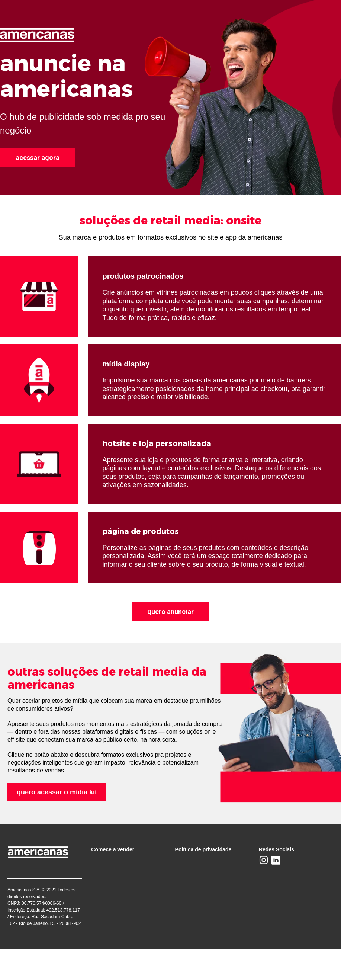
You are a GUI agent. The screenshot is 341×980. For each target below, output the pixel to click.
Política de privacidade (203, 849)
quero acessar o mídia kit (57, 792)
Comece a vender (113, 849)
